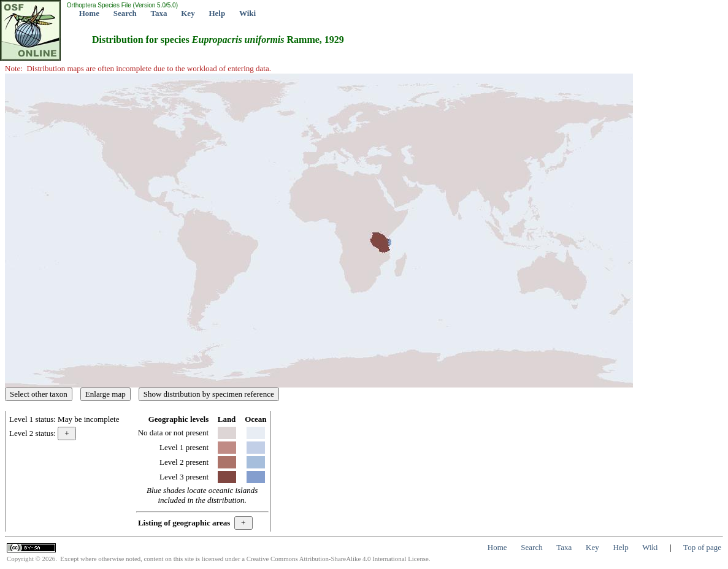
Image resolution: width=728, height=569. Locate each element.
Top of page (702, 547)
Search (125, 13)
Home (89, 13)
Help (217, 13)
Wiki (247, 13)
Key (188, 13)
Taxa (159, 13)
